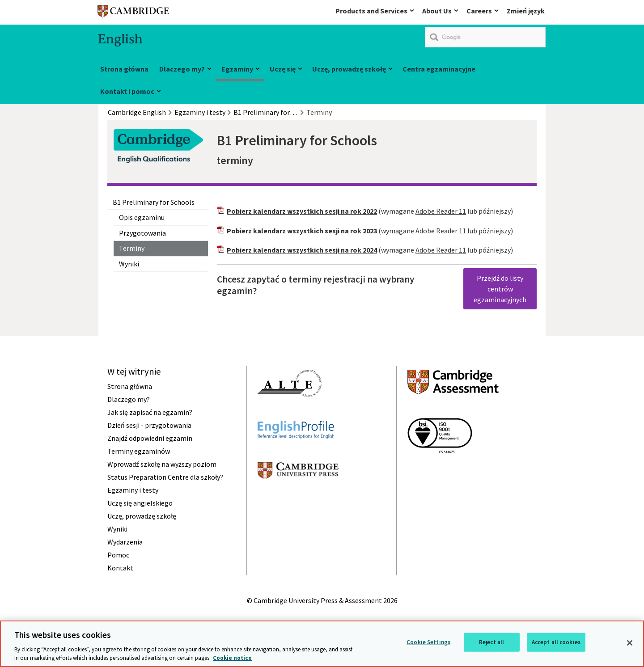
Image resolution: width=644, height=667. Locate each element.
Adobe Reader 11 (441, 211)
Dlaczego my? (182, 69)
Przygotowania (142, 233)
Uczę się (283, 69)
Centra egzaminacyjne (439, 69)
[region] (322, 644)
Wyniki (129, 264)
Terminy (132, 248)
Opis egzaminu (142, 217)
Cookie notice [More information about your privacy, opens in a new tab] (232, 658)
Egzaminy (237, 69)
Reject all (491, 642)
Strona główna (124, 69)
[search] (485, 37)
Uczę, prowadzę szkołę (349, 69)
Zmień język (526, 11)
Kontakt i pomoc (127, 91)
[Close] (630, 643)
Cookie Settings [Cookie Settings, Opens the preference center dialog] (428, 642)
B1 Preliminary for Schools (154, 202)
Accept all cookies (556, 642)
